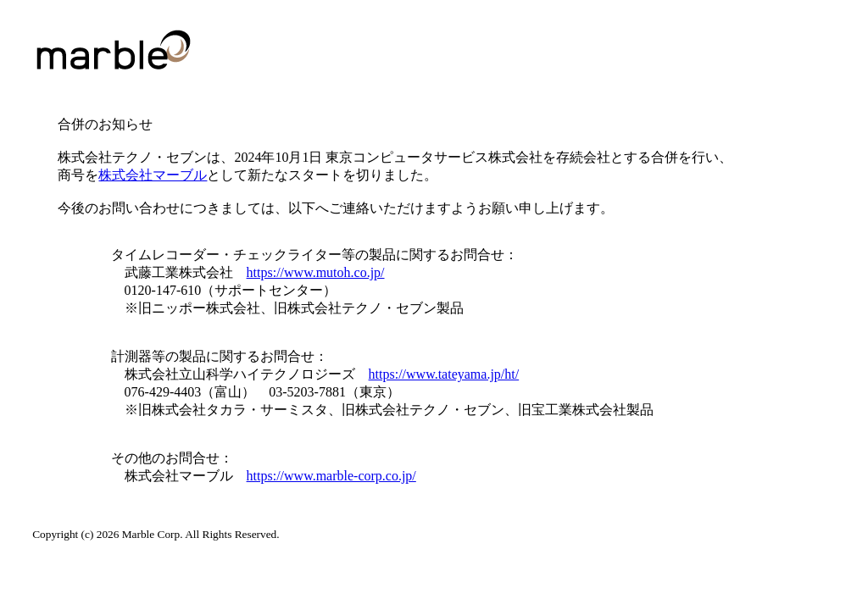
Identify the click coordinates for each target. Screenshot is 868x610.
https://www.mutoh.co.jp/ (316, 272)
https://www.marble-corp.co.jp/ (331, 476)
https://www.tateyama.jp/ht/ (444, 374)
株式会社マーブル (153, 175)
